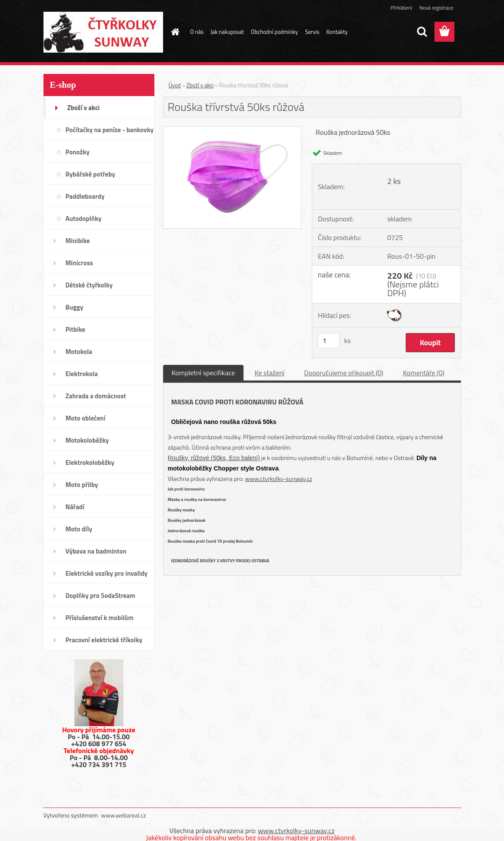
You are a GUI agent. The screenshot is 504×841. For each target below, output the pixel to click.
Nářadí (75, 507)
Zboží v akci (84, 108)
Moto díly (79, 529)
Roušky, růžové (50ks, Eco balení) (214, 458)
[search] (422, 32)
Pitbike (75, 329)
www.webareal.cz (123, 815)
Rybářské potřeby (90, 174)
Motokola (79, 352)
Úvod (175, 85)
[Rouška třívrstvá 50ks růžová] (232, 130)
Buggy (75, 307)
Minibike (78, 241)
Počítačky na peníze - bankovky (110, 130)
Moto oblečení (86, 418)
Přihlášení (401, 8)
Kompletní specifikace (204, 373)
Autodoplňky (84, 219)
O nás (197, 32)
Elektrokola (82, 374)
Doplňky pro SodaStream (101, 596)
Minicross (79, 263)
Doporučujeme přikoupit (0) (344, 373)
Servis (312, 32)
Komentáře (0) (423, 373)
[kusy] (329, 341)
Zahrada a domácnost (96, 396)
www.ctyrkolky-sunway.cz (279, 479)
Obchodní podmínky (274, 32)
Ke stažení (269, 373)
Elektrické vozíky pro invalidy (107, 573)
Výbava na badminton (96, 551)
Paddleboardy (85, 196)
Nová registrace (436, 8)
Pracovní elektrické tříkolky (104, 640)
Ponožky (78, 152)
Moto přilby (82, 485)
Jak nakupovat (227, 32)
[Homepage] (174, 32)
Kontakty (337, 32)
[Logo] (103, 32)
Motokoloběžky (87, 440)
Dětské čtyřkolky (89, 285)
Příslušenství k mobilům (100, 618)
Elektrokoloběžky (90, 462)
